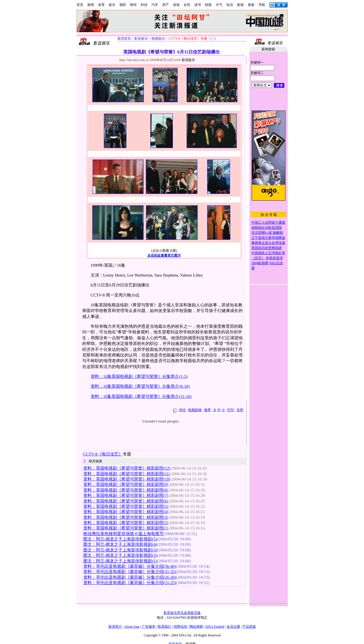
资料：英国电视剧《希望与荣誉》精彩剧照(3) (126, 517)
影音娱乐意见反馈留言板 (182, 613)
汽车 (155, 5)
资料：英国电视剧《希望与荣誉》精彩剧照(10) (127, 479)
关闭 (240, 410)
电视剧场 (195, 410)
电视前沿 (158, 39)
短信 (230, 5)
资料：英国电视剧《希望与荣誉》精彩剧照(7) (126, 495)
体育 (101, 5)
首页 (80, 5)
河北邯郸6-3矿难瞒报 (267, 233)
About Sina (132, 627)
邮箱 (240, 5)
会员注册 (233, 627)
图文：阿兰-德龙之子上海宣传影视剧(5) (120, 539)
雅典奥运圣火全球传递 (268, 243)
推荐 (207, 410)
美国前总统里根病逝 (267, 248)
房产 (166, 5)
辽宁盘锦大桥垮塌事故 (268, 238)
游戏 (176, 5)
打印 (231, 410)
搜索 (251, 5)
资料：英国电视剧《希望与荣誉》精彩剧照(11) (127, 474)
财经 (133, 5)
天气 (219, 5)
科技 (144, 5)
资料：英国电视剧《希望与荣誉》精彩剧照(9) (126, 484)
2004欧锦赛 (260, 263)
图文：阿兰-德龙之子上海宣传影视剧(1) (120, 561)
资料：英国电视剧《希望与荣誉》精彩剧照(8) (126, 490)
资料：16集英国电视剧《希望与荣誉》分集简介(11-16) (141, 396)
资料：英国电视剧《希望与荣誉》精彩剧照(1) (126, 528)
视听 (123, 5)
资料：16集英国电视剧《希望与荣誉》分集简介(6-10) (140, 386)
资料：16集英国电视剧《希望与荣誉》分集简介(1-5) (139, 376)
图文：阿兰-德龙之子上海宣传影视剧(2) (120, 555)
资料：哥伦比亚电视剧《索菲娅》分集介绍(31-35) (130, 572)
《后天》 (258, 258)
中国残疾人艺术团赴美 (268, 253)
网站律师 (196, 627)
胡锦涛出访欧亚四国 (267, 228)
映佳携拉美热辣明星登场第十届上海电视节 (123, 534)
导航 (262, 5)
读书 (198, 5)
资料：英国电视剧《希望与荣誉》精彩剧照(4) (126, 512)
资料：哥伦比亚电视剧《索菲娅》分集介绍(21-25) (130, 583)
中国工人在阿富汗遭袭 (268, 223)
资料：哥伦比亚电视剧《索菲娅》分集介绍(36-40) (130, 566)
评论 (182, 410)
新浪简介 (115, 627)
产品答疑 (249, 627)
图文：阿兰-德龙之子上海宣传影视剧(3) (120, 550)
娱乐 (112, 5)
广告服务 (149, 627)
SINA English (215, 627)
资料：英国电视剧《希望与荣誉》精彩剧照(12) (127, 468)
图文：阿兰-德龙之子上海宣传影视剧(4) (120, 544)
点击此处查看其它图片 (164, 255)
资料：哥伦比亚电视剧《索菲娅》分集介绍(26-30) (130, 577)
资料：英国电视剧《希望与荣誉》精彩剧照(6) (126, 501)
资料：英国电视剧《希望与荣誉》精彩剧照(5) (126, 506)
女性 (187, 5)
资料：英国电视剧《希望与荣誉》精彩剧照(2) (126, 523)
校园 (208, 5)
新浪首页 (124, 39)
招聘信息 (180, 627)
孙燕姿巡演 (274, 258)
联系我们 (164, 627)
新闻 (91, 5)
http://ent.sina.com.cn (134, 60)
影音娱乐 (141, 39)
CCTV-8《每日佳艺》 (103, 454)
